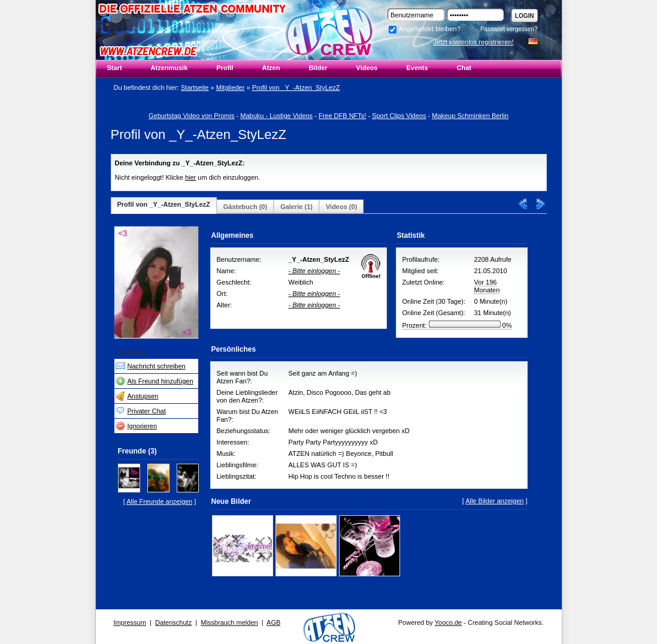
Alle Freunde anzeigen (159, 501)
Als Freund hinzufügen (161, 381)
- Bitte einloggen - (314, 271)
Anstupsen (143, 396)
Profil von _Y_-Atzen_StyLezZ (296, 87)
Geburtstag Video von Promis (191, 116)
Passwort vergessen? (509, 29)
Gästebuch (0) (245, 207)
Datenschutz (173, 622)
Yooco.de (448, 622)
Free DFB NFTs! (342, 116)
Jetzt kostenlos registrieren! (474, 42)
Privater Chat (147, 411)
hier (190, 177)
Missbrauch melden (229, 622)
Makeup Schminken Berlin (470, 116)
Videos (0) (341, 207)
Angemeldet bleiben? (424, 29)
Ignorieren (143, 426)
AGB (273, 622)
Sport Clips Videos (399, 116)
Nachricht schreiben (157, 366)
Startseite (195, 87)
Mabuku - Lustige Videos (276, 116)
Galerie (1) (296, 207)
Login (525, 16)
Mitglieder (231, 87)
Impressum (130, 622)
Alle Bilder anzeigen (494, 501)
